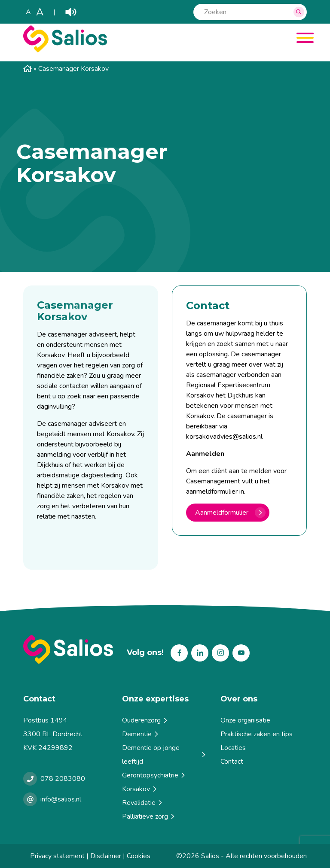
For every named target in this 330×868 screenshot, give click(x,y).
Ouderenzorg (145, 720)
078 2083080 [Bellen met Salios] (63, 779)
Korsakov (140, 789)
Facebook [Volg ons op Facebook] (179, 653)
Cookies (139, 856)
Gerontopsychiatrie (154, 775)
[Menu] (302, 39)
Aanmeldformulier (222, 513)
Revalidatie (143, 803)
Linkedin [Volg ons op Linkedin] (200, 653)
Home (27, 69)
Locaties (233, 748)
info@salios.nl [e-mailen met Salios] (61, 799)
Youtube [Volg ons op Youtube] (241, 653)
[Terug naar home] (68, 649)
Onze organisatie (245, 720)
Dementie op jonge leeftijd (165, 755)
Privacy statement (57, 856)
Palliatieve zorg (149, 816)
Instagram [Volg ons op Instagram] (220, 653)
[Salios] (65, 50)
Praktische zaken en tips (257, 734)
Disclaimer (106, 856)
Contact (232, 762)
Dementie (141, 734)
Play (71, 12)
